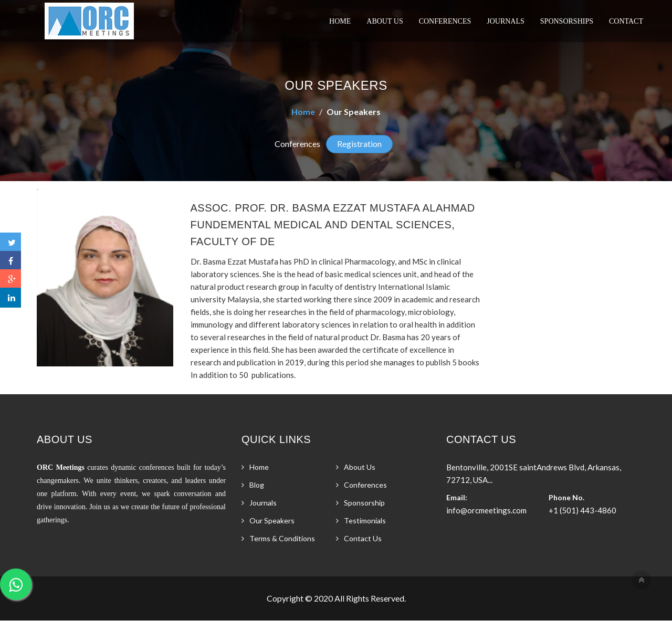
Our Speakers (272, 520)
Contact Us (363, 538)
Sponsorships (567, 21)
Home (340, 21)
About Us (385, 21)
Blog (257, 485)
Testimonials (365, 520)
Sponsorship (364, 503)
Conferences (445, 21)
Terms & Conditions (282, 538)
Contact (626, 21)
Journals (506, 21)
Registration (359, 144)
